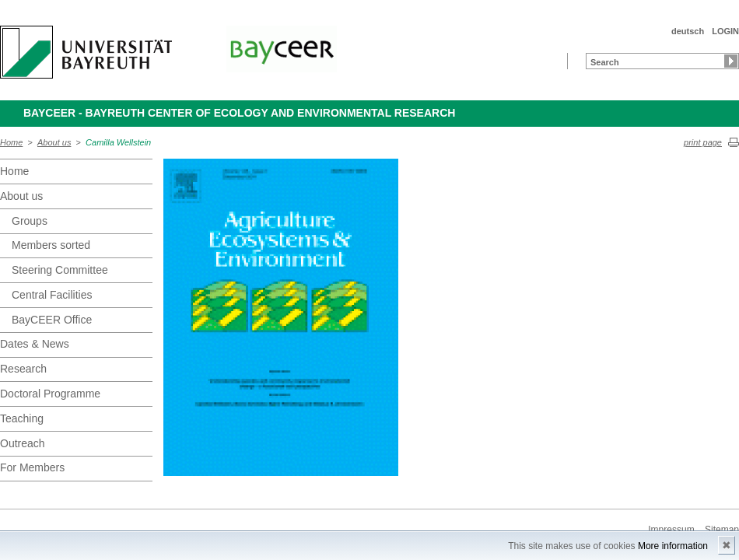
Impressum (671, 530)
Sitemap (722, 530)
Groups (30, 221)
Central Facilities (52, 295)
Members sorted (51, 245)
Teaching (22, 418)
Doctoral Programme (50, 394)
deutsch (688, 31)
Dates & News (35, 344)
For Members (32, 467)
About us (54, 142)
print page (703, 142)
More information (673, 546)
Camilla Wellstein (118, 142)
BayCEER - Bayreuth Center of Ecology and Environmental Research (239, 113)
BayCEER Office (52, 320)
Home (11, 142)
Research (23, 369)
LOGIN (725, 31)
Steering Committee (60, 270)
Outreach (23, 443)
